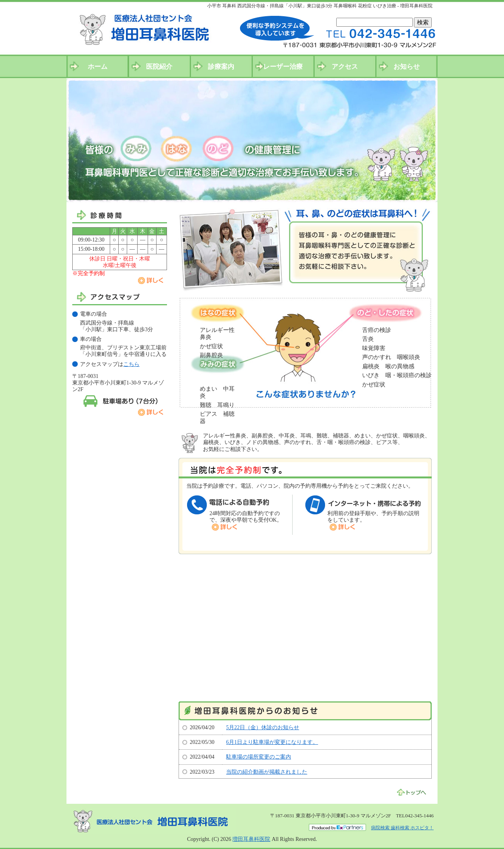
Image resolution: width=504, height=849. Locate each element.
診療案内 (221, 67)
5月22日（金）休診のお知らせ (263, 727)
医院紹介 (159, 67)
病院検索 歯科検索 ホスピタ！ (402, 828)
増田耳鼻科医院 (251, 839)
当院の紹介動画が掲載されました (267, 772)
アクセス (345, 67)
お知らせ (407, 67)
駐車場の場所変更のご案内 (259, 757)
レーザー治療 (283, 67)
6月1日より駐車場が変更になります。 (272, 742)
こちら (131, 364)
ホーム (98, 67)
